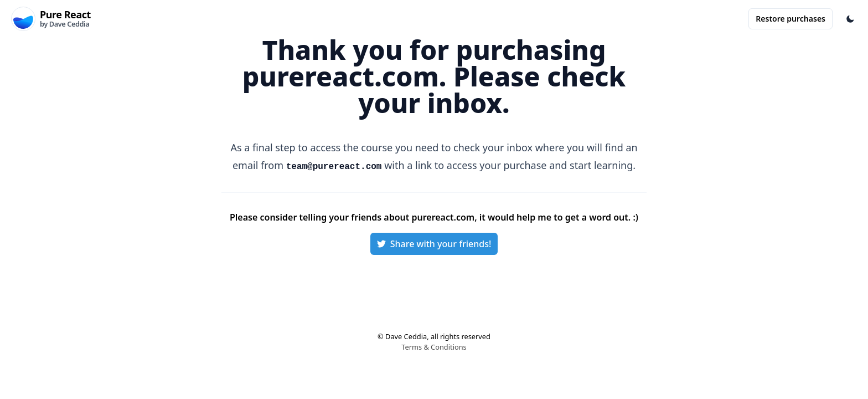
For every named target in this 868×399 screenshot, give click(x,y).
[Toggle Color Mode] (850, 19)
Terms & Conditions (434, 347)
